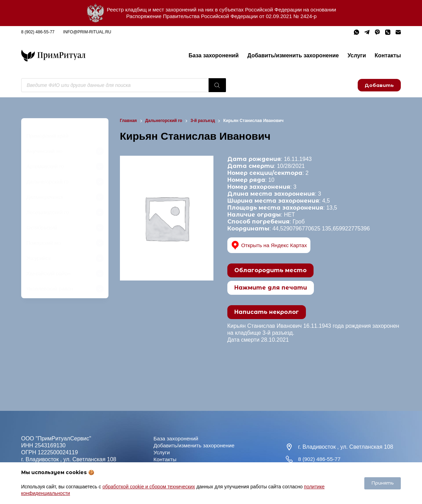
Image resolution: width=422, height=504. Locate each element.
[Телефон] (388, 32)
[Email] (398, 32)
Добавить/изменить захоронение (293, 55)
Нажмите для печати (271, 288)
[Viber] (377, 32)
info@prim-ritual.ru (87, 32)
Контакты (388, 55)
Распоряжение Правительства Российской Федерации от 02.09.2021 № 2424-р (221, 16)
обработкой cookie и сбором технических (149, 487)
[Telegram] (367, 32)
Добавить (379, 85)
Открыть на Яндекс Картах (271, 245)
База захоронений (213, 55)
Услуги (357, 55)
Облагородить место (270, 270)
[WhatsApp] (356, 32)
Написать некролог (267, 312)
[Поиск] (217, 85)
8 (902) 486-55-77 (38, 32)
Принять (383, 483)
